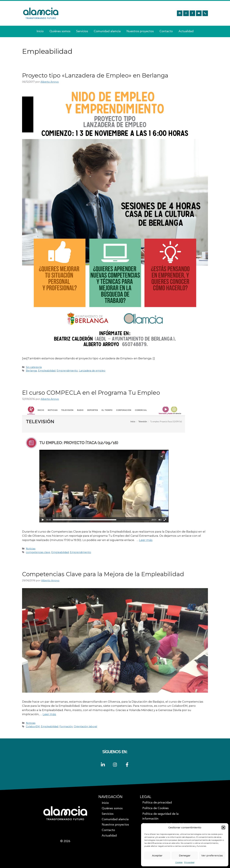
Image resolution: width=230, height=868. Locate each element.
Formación (66, 726)
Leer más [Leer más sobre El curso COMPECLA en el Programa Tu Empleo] (146, 540)
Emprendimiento (67, 371)
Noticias (31, 549)
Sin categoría (34, 367)
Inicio (40, 31)
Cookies (179, 862)
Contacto (166, 31)
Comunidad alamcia (107, 31)
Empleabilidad (47, 371)
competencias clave (38, 552)
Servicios (82, 31)
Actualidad (186, 31)
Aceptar (157, 855)
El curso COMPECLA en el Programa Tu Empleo (91, 393)
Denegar (185, 855)
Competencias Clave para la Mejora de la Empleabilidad (103, 574)
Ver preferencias (212, 855)
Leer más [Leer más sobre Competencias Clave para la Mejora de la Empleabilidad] (49, 714)
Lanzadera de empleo (92, 371)
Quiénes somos (60, 31)
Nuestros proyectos (140, 31)
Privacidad (189, 862)
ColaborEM (33, 726)
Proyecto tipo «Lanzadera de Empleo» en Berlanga (95, 75)
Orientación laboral (85, 726)
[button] (223, 828)
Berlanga (31, 371)
